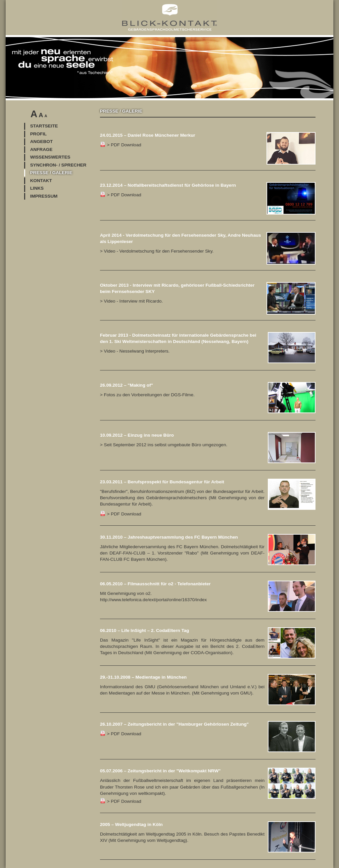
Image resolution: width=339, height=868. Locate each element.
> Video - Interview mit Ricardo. (131, 301)
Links (37, 188)
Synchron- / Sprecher (58, 165)
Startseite (44, 126)
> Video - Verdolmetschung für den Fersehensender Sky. (157, 251)
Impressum (44, 196)
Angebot (41, 142)
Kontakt (41, 181)
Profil (38, 134)
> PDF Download (208, 498)
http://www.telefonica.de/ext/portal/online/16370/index (153, 600)
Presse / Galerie (51, 173)
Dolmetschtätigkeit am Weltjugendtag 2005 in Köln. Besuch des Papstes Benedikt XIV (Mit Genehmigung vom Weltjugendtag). (208, 832)
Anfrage (41, 149)
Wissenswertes (50, 157)
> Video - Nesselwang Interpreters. (135, 351)
